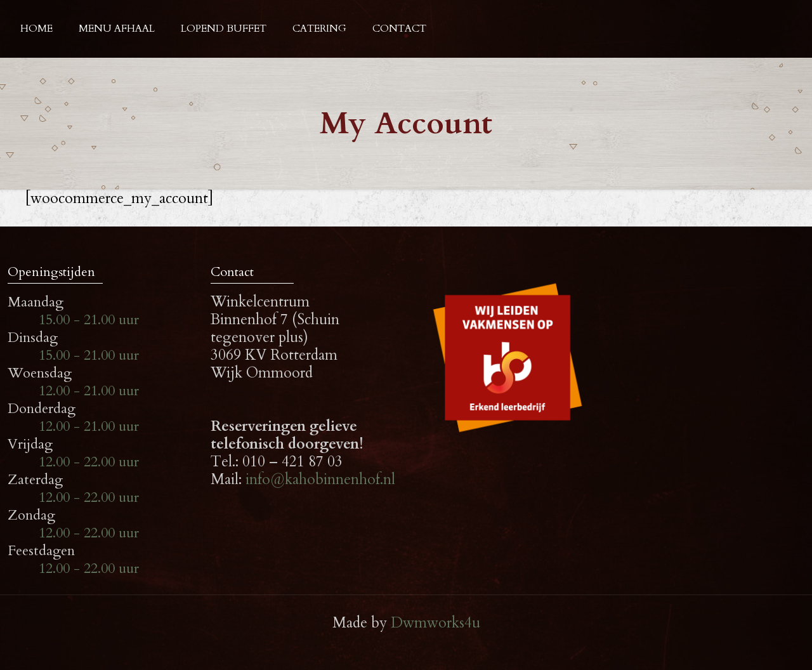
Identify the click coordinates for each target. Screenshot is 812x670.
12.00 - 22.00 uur (89, 462)
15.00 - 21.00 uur (89, 320)
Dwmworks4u (435, 623)
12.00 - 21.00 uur (89, 391)
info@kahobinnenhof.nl (320, 479)
